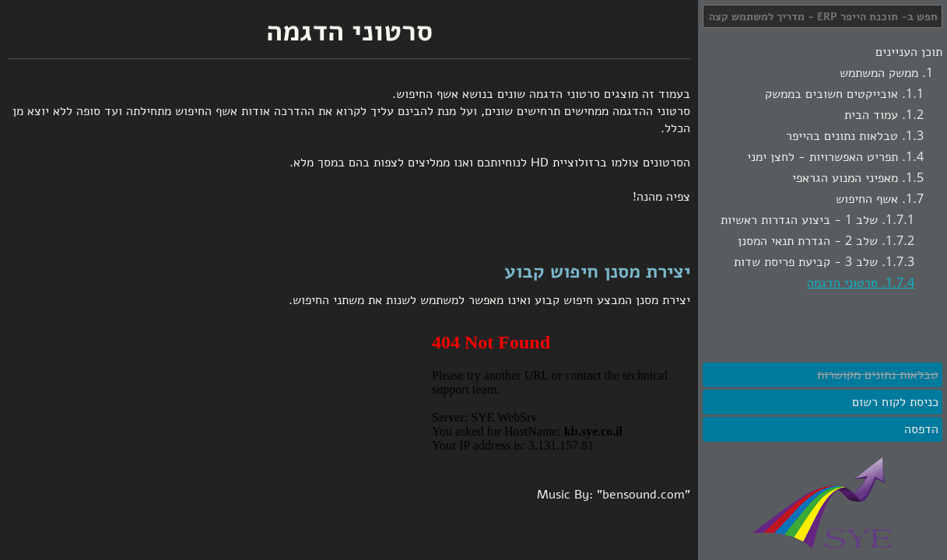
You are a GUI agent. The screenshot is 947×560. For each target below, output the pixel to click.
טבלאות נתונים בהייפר (842, 136)
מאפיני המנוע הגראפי (845, 178)
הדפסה (921, 429)
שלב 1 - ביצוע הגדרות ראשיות (799, 220)
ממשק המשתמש (879, 73)
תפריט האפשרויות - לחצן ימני (822, 157)
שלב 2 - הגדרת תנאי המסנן (808, 241)
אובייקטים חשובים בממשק (831, 94)
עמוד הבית (871, 115)
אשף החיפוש (867, 199)
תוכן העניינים (909, 52)
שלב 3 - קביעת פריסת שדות (806, 262)
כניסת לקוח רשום (895, 402)
